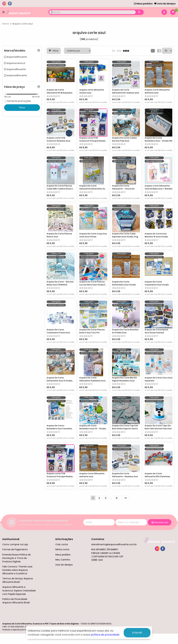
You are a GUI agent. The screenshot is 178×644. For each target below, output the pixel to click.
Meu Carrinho (63, 560)
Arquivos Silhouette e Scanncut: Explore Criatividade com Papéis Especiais (19, 590)
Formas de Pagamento (15, 549)
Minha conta (62, 549)
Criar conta (62, 544)
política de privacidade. (105, 635)
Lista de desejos (165, 4)
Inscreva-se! (160, 522)
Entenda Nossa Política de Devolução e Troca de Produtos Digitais (17, 558)
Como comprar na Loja (15, 544)
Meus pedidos (143, 4)
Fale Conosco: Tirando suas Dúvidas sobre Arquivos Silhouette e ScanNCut (17, 570)
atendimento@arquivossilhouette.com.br (114, 544)
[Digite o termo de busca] (93, 12)
